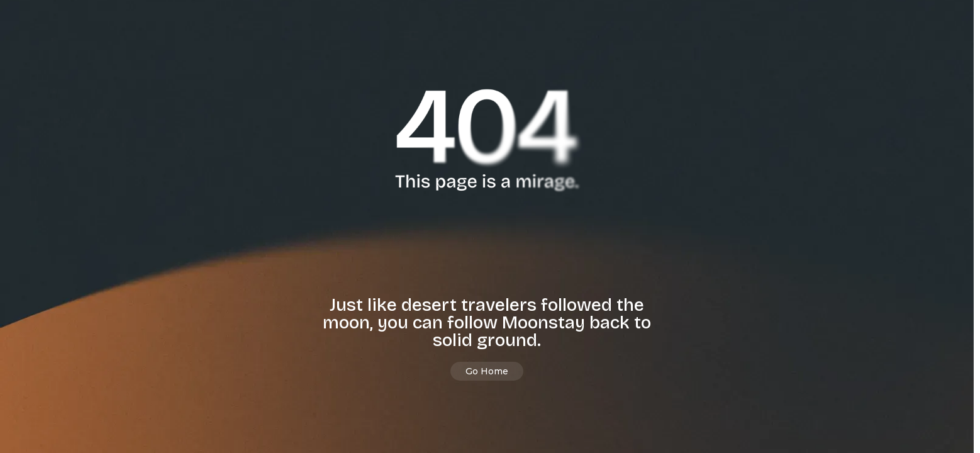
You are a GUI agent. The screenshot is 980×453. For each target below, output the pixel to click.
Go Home (487, 371)
